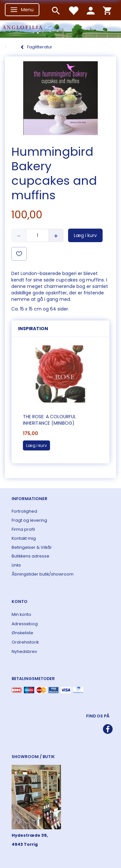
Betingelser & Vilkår (32, 547)
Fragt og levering (29, 520)
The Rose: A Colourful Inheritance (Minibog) (49, 420)
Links (16, 565)
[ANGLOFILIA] (60, 28)
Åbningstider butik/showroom (43, 574)
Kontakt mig (24, 538)
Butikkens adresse (30, 556)
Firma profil (23, 529)
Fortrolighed (24, 511)
